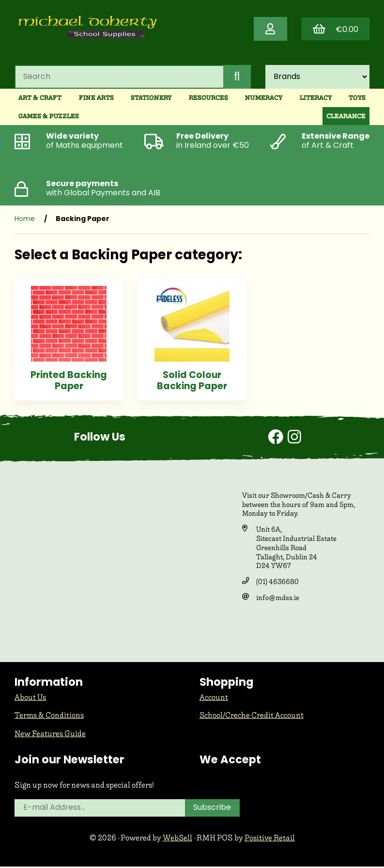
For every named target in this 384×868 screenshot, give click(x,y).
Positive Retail (270, 839)
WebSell (177, 839)
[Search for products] (119, 78)
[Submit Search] (237, 78)
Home (25, 220)
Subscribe (213, 809)
